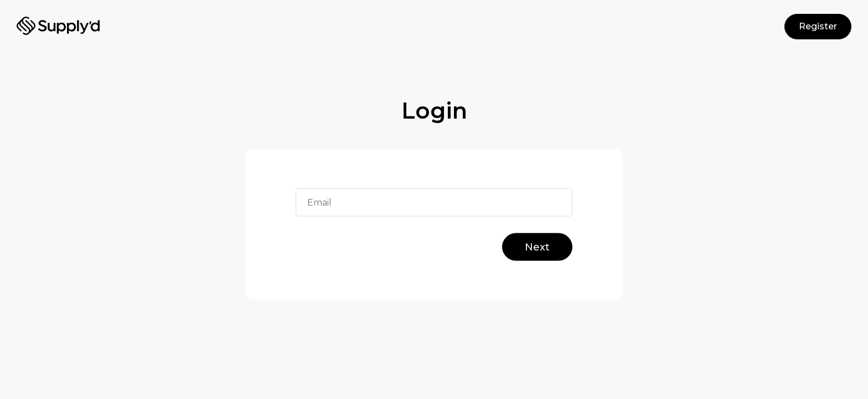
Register (818, 26)
